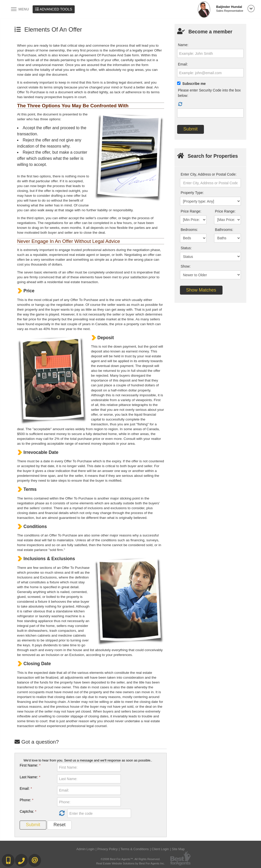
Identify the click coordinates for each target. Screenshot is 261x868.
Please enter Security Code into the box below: (209, 93)
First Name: (30, 765)
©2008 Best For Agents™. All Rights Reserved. (130, 859)
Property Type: (192, 193)
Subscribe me (194, 84)
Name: (183, 45)
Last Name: (30, 777)
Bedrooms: (189, 230)
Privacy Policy (108, 849)
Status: (186, 248)
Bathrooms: (224, 230)
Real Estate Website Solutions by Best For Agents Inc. (130, 863)
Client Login (160, 849)
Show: (186, 266)
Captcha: (28, 811)
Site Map (178, 849)
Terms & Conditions (135, 849)
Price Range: (191, 211)
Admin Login (86, 849)
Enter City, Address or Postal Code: (209, 174)
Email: (26, 788)
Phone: (27, 800)
